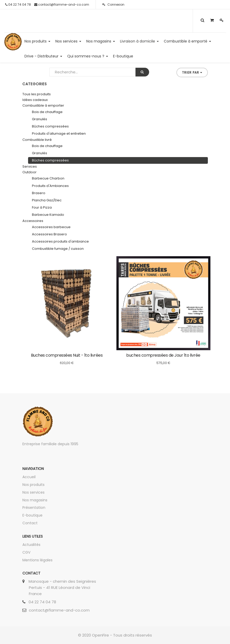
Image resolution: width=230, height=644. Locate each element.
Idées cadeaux (35, 100)
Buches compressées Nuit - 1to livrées (67, 355)
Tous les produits (37, 94)
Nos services (33, 492)
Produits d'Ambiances (50, 186)
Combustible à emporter (43, 105)
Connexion (113, 5)
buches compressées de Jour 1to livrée (163, 355)
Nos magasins (35, 500)
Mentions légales (37, 560)
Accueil (29, 477)
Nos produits (33, 485)
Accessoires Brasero (49, 234)
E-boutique (32, 515)
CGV (26, 552)
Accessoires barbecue (51, 227)
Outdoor (29, 172)
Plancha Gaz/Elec (47, 200)
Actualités (31, 545)
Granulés (40, 119)
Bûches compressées (50, 126)
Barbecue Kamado (48, 215)
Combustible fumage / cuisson (58, 249)
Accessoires (33, 221)
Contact (30, 523)
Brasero (39, 193)
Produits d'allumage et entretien (59, 134)
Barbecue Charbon (48, 178)
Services (30, 166)
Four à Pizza (42, 207)
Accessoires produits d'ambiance (60, 241)
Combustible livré (37, 140)
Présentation (34, 508)
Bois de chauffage (47, 112)
